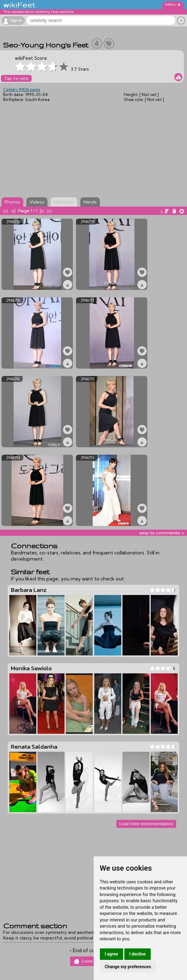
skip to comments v (162, 533)
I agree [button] (111, 954)
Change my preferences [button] (128, 967)
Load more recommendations (146, 824)
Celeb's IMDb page (22, 90)
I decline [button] (138, 954)
